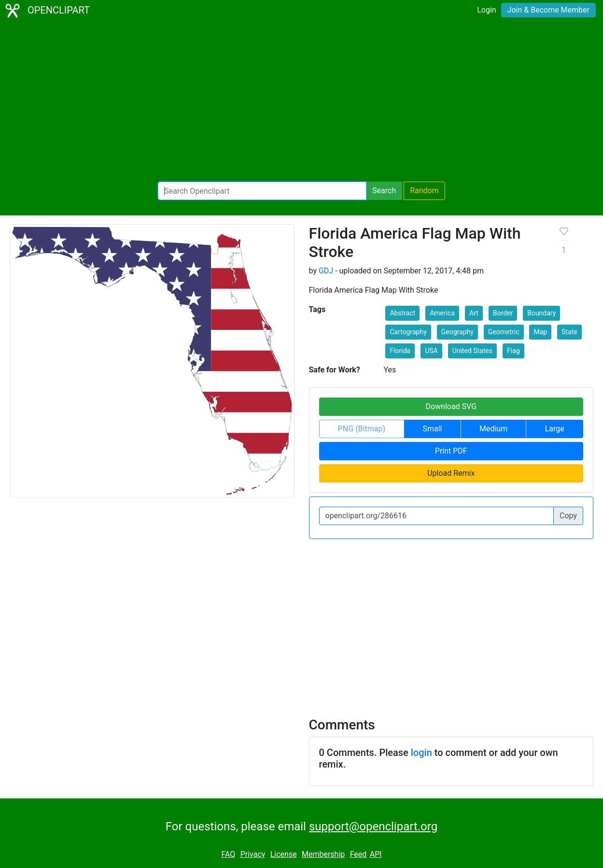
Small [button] (432, 429)
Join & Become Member (548, 10)
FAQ (228, 854)
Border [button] (503, 313)
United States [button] (472, 351)
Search (384, 191)
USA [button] (431, 351)
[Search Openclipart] (262, 191)
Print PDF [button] (451, 451)
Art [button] (474, 313)
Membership (323, 854)
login (421, 753)
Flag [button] (513, 351)
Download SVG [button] (451, 406)
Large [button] (555, 429)
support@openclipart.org (373, 826)
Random (424, 191)
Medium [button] (493, 429)
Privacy (253, 854)
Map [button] (540, 332)
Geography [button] (457, 332)
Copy (568, 516)
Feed (358, 854)
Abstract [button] (402, 313)
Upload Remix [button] (451, 473)
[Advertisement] (302, 101)
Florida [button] (400, 351)
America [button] (442, 313)
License (284, 854)
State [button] (569, 332)
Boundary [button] (541, 313)
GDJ (326, 271)
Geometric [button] (504, 332)
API (376, 854)
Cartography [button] (408, 332)
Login (486, 10)
